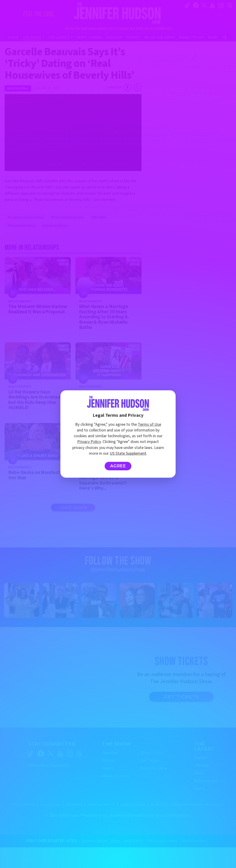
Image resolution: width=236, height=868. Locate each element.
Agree (118, 466)
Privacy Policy (89, 442)
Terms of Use (149, 424)
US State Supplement (128, 453)
